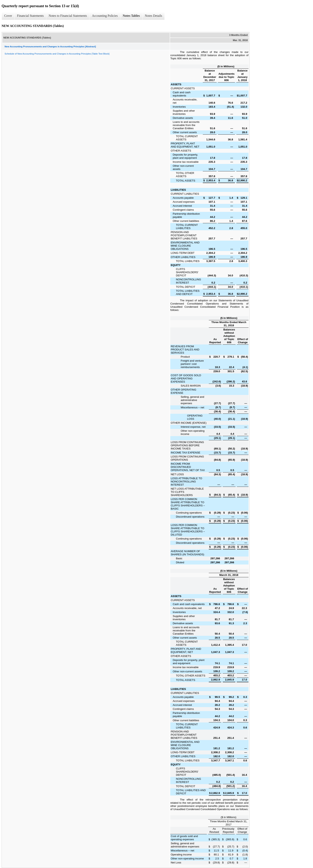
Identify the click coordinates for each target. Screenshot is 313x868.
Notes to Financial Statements (68, 16)
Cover (8, 16)
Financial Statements (30, 16)
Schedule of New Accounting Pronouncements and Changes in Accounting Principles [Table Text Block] (57, 54)
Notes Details (154, 16)
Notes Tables (131, 16)
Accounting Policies (105, 16)
